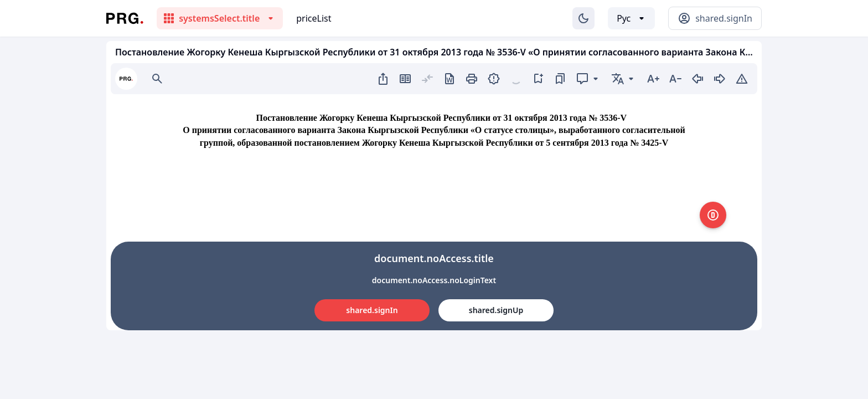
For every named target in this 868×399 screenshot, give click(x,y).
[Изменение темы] (583, 18)
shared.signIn (372, 310)
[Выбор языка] (631, 18)
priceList (314, 18)
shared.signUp (496, 310)
